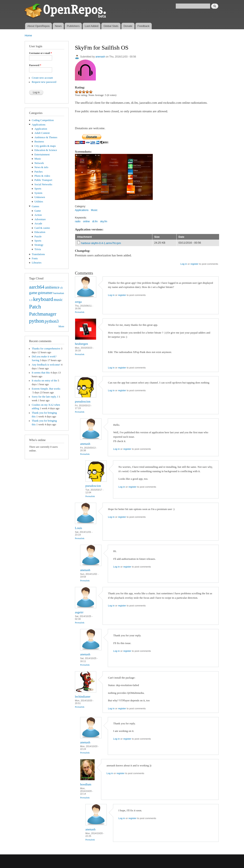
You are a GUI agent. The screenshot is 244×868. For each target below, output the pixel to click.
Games (36, 206)
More (61, 326)
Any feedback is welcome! (46, 365)
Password (35, 65)
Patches (39, 172)
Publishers (73, 26)
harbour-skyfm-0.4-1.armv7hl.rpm (101, 243)
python (37, 321)
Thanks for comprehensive (46, 349)
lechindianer (83, 697)
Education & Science (46, 150)
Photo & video (42, 176)
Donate (128, 26)
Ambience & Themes (46, 137)
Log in (184, 264)
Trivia (38, 249)
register (194, 264)
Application (41, 129)
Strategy (39, 245)
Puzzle (38, 236)
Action (38, 215)
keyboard (43, 299)
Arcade (38, 224)
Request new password (44, 82)
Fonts (35, 258)
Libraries (37, 263)
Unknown (40, 197)
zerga (78, 302)
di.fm (95, 221)
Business (39, 142)
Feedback (143, 26)
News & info (41, 167)
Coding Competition (43, 120)
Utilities (39, 202)
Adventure (40, 219)
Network (39, 163)
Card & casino (42, 228)
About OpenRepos (38, 26)
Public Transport (43, 180)
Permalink (80, 312)
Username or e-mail (40, 53)
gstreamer (45, 293)
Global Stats (111, 26)
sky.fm (104, 221)
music (58, 300)
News (58, 26)
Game (38, 211)
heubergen (81, 344)
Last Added (92, 26)
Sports (38, 189)
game (33, 293)
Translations (38, 254)
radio (78, 221)
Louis (78, 528)
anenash (100, 57)
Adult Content (42, 133)
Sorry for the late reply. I (45, 397)
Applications (39, 125)
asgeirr (79, 612)
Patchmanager (43, 314)
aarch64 (37, 287)
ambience (52, 287)
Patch (35, 307)
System (39, 193)
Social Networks (43, 184)
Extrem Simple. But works (46, 389)
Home (28, 35)
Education (40, 232)
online (86, 221)
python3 (52, 321)
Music (38, 159)
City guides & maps (45, 146)
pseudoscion (83, 401)
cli (61, 288)
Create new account (42, 78)
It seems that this (41, 373)
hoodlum (86, 784)
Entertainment (42, 155)
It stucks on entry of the (44, 381)
